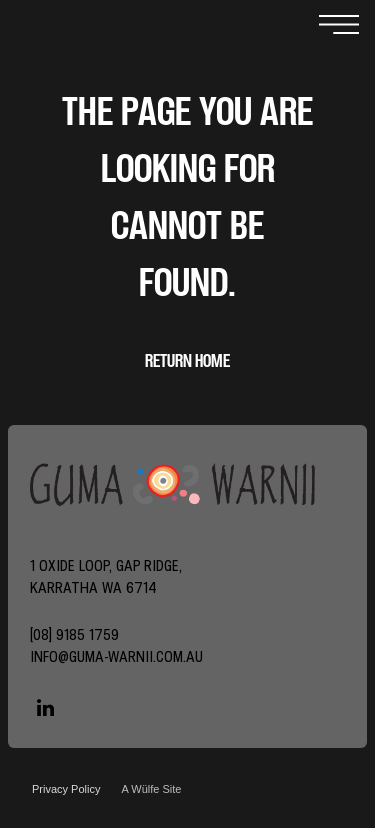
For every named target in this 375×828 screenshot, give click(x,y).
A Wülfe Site (151, 789)
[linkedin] (45, 710)
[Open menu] (339, 26)
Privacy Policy (66, 789)
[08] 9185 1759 (74, 634)
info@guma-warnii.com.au (116, 656)
